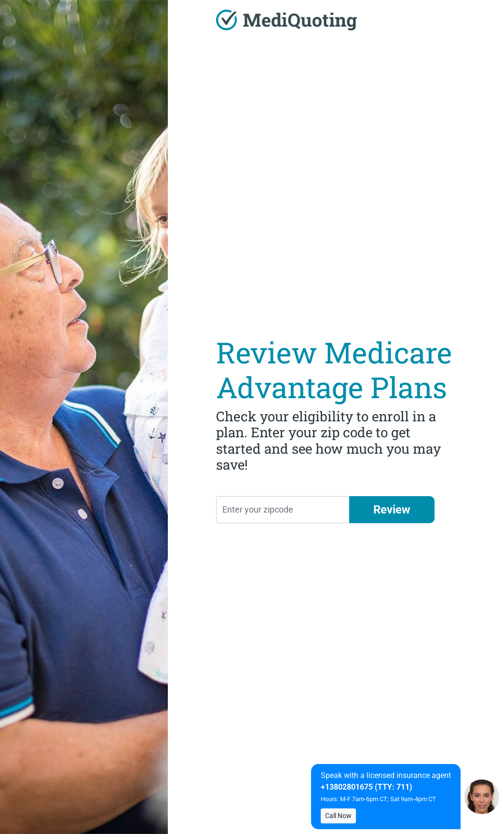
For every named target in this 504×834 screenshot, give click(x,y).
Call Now (338, 816)
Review (392, 510)
